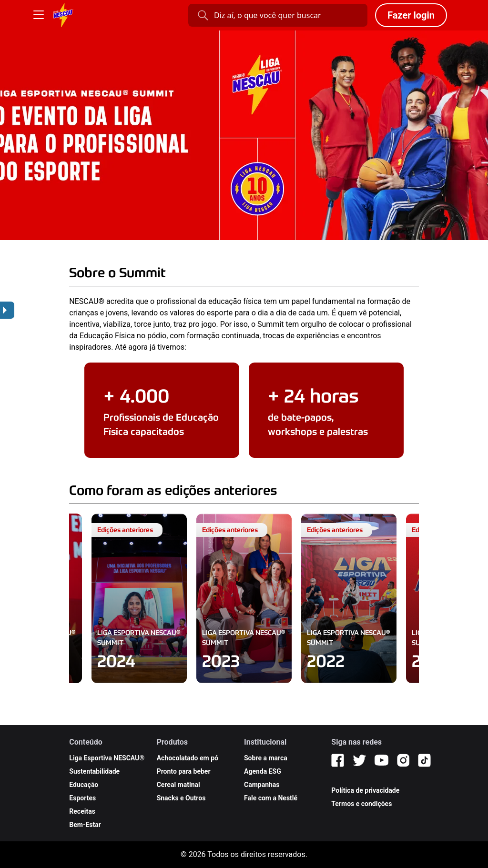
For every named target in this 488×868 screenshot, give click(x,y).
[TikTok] (424, 760)
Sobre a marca (266, 758)
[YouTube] (381, 760)
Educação (84, 785)
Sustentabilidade (94, 771)
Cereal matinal (178, 785)
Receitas (82, 811)
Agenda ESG (263, 771)
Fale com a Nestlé (271, 798)
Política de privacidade (365, 790)
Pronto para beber (184, 771)
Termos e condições (361, 804)
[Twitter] (359, 760)
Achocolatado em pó (188, 758)
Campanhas (262, 785)
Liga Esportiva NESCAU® (107, 758)
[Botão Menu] (39, 15)
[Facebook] (338, 760)
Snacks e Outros (181, 798)
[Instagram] (403, 760)
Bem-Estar (85, 825)
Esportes (82, 798)
